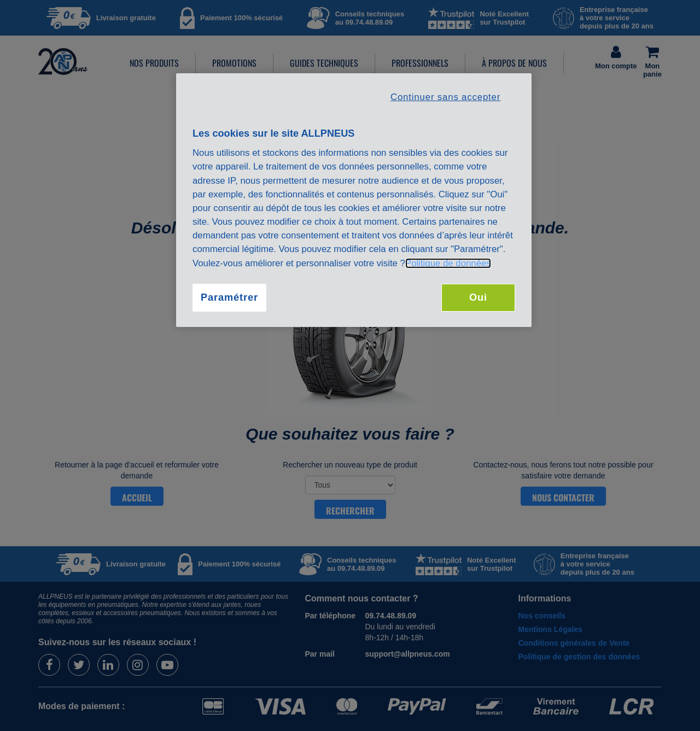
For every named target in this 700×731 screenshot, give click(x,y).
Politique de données (448, 263)
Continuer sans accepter (445, 97)
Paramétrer (229, 297)
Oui (478, 297)
